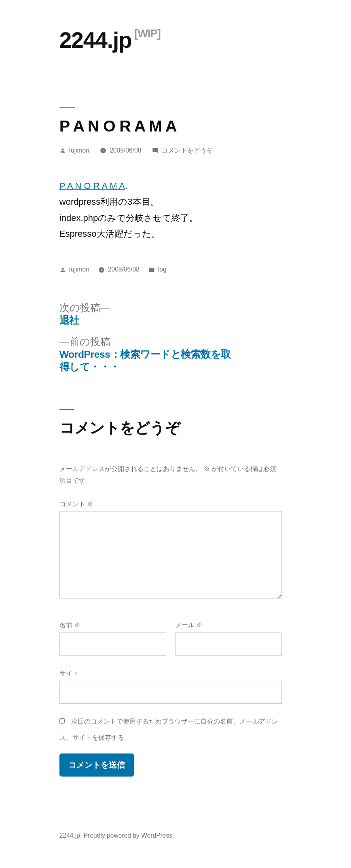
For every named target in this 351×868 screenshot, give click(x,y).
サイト (69, 673)
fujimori (79, 150)
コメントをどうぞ (187, 150)
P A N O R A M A (92, 186)
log (162, 269)
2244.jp (96, 40)
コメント (76, 504)
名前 (70, 625)
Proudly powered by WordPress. (129, 835)
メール (189, 625)
